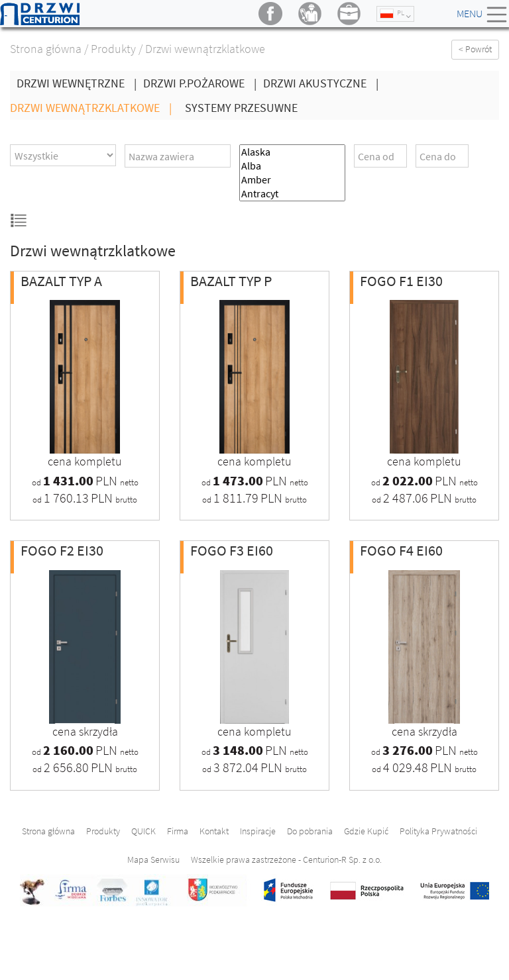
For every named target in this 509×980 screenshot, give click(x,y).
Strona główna (46, 49)
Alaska (292, 152)
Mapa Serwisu (153, 859)
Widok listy (19, 220)
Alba (292, 166)
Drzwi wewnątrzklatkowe (94, 108)
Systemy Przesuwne (241, 108)
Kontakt (214, 831)
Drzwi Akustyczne (324, 83)
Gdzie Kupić (366, 831)
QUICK (143, 831)
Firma (178, 831)
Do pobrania (310, 831)
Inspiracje (258, 831)
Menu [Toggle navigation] (483, 15)
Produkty (113, 49)
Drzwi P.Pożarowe (203, 83)
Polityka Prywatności (438, 831)
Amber (292, 180)
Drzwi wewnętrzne (80, 83)
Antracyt (292, 194)
